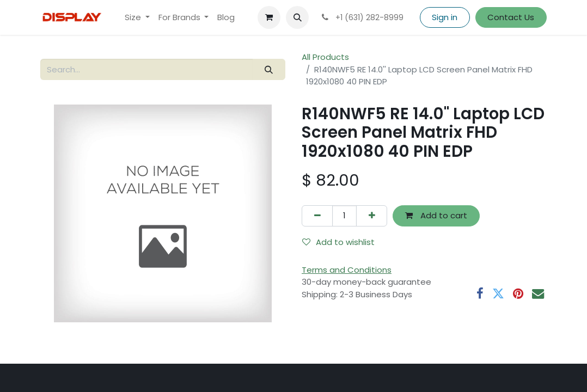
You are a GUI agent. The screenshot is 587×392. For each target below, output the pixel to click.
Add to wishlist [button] (338, 242)
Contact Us (511, 17)
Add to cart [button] (436, 215)
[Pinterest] (518, 293)
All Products (325, 57)
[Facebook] (480, 293)
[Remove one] (317, 216)
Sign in (445, 17)
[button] (297, 17)
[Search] (269, 69)
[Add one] (372, 216)
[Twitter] (498, 293)
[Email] (538, 293)
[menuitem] (137, 18)
